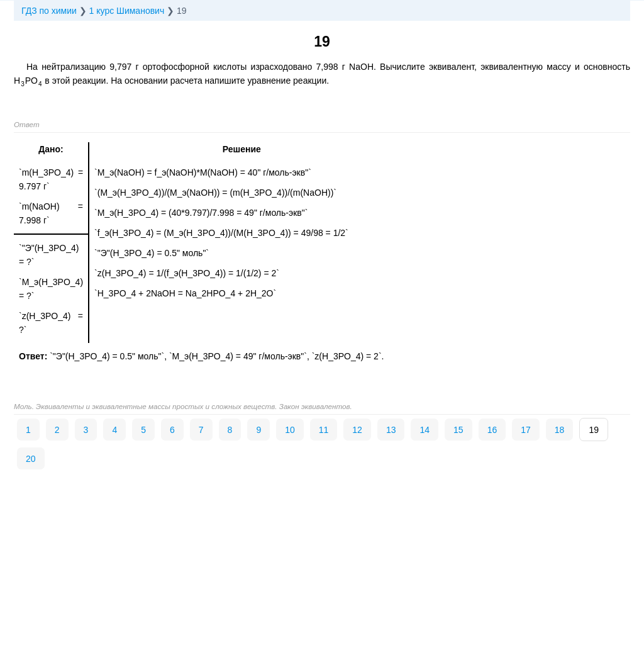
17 (526, 430)
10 (290, 430)
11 (324, 430)
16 (492, 430)
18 (560, 430)
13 (391, 430)
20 (31, 459)
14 (425, 430)
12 (357, 430)
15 (458, 430)
